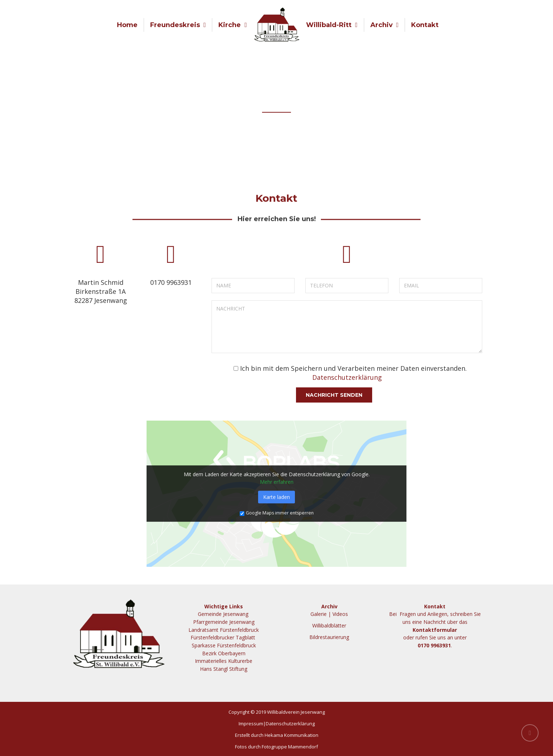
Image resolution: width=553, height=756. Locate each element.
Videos (340, 614)
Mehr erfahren (277, 482)
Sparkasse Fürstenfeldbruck (224, 645)
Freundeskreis (175, 25)
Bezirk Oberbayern (224, 653)
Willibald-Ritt (329, 25)
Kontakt (425, 25)
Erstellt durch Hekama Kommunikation (277, 735)
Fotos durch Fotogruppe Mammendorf (276, 747)
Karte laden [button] (276, 497)
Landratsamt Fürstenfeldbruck (224, 630)
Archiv (382, 25)
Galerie (319, 614)
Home (127, 25)
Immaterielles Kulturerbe (224, 661)
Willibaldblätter (329, 625)
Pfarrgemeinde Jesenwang (224, 622)
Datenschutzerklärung (347, 377)
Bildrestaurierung (329, 637)
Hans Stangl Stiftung (224, 669)
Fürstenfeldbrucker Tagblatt (224, 637)
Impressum (251, 724)
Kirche (230, 25)
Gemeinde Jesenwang (224, 614)
